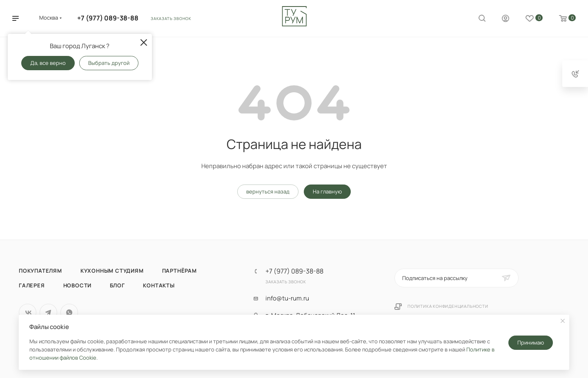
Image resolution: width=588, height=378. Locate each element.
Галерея (32, 285)
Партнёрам (179, 271)
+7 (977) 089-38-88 (108, 18)
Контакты (159, 285)
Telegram (48, 312)
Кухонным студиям (112, 271)
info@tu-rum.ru (287, 298)
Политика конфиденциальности (448, 306)
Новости (78, 285)
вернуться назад (268, 191)
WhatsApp (69, 312)
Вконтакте (28, 312)
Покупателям (40, 271)
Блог (117, 285)
